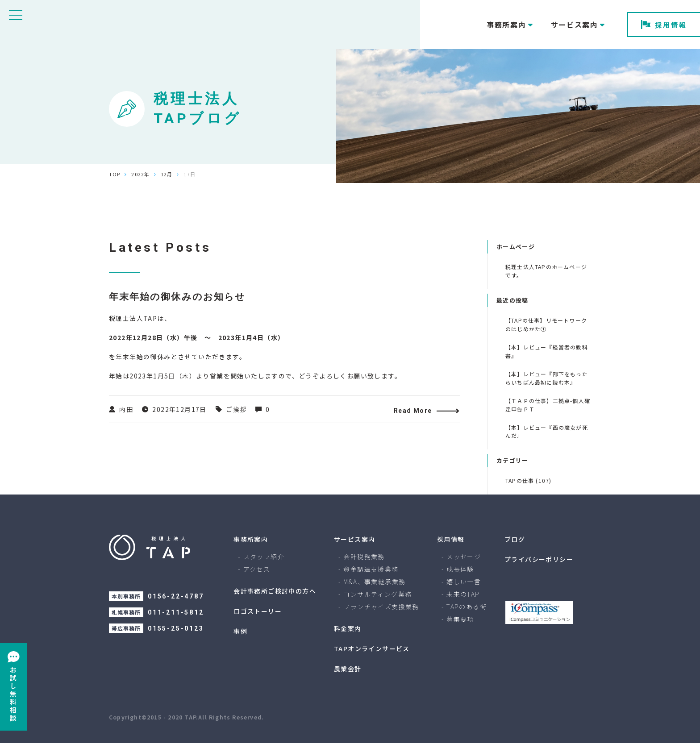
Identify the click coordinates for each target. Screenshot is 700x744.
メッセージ (464, 557)
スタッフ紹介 (264, 557)
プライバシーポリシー (539, 560)
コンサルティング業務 (377, 595)
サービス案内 (354, 540)
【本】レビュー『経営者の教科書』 (547, 351)
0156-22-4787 (176, 597)
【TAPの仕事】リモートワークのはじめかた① (546, 324)
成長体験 (460, 570)
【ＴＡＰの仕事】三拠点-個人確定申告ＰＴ (548, 405)
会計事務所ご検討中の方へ (275, 592)
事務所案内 (251, 540)
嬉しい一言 (464, 582)
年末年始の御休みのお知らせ (181, 297)
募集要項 (460, 620)
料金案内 (348, 629)
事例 (240, 632)
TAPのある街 (467, 607)
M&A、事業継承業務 (374, 582)
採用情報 (664, 25)
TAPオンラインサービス (372, 649)
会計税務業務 (364, 557)
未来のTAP (463, 595)
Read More (415, 411)
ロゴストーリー (258, 612)
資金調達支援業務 (371, 570)
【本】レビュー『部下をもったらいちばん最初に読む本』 (547, 378)
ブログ (515, 540)
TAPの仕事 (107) (528, 480)
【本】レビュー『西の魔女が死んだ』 (547, 432)
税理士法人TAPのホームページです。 (546, 271)
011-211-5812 (176, 613)
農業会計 (348, 669)
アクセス (257, 570)
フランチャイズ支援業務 (381, 607)
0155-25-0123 (176, 629)
